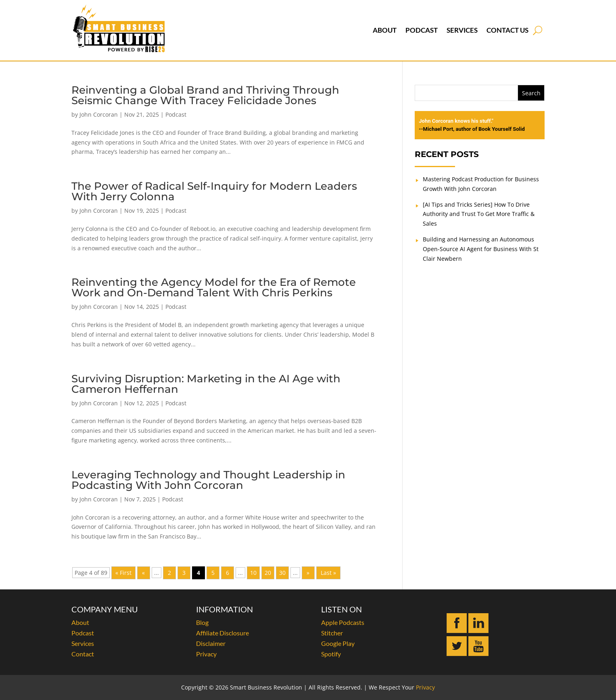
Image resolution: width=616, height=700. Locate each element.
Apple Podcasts (343, 622)
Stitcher (332, 633)
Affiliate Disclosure (222, 633)
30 (282, 573)
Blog (202, 622)
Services (462, 30)
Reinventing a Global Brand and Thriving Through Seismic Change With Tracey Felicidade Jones (205, 95)
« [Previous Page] (143, 573)
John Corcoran (99, 114)
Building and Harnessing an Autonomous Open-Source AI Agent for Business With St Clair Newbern (481, 249)
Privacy (206, 654)
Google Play (338, 643)
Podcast (422, 30)
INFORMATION (224, 609)
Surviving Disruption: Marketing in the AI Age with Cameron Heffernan (206, 384)
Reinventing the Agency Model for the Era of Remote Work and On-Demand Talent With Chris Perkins (214, 287)
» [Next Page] (308, 573)
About (385, 30)
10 (253, 573)
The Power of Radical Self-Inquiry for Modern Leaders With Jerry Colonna (214, 191)
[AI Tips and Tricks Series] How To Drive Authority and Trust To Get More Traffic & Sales (479, 214)
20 (268, 573)
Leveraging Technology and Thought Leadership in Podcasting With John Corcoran (208, 480)
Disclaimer (211, 643)
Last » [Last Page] (328, 573)
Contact (83, 654)
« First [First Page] (123, 573)
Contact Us (507, 30)
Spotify (331, 654)
